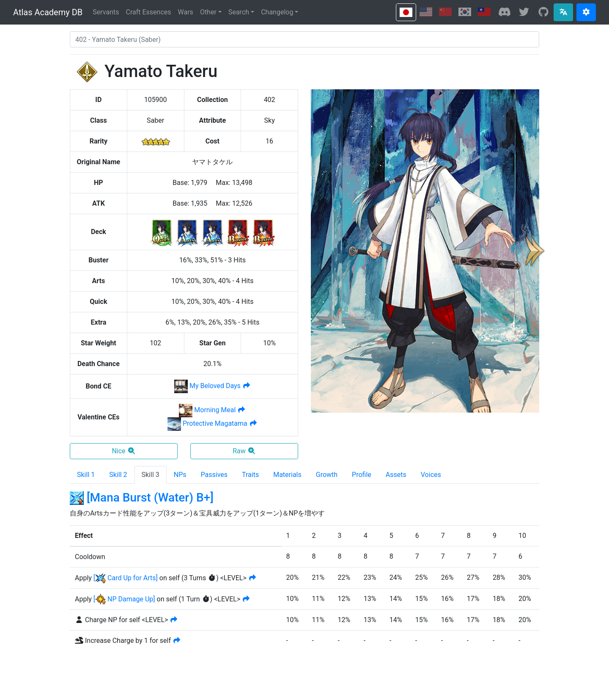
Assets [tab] (396, 475)
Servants (106, 12)
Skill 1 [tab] (86, 475)
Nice (123, 451)
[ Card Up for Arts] (126, 578)
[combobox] (304, 39)
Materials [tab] (287, 475)
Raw (244, 451)
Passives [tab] (214, 475)
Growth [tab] (327, 475)
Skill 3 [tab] (151, 475)
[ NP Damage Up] (124, 599)
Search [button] (239, 12)
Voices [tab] (431, 475)
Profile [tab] (362, 475)
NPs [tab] (180, 475)
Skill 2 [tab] (118, 475)
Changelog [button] (277, 12)
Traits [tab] (250, 475)
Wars (186, 12)
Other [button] (208, 12)
